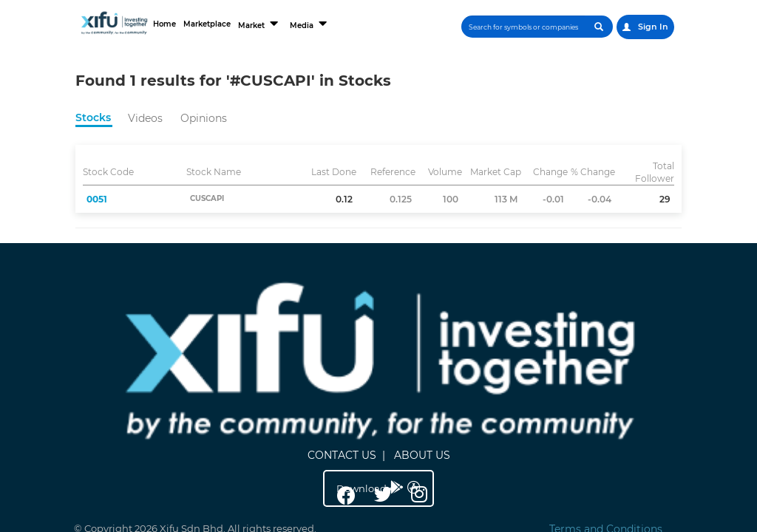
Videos (145, 118)
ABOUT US (452, 313)
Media (321, 23)
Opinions (204, 118)
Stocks (93, 117)
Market (271, 23)
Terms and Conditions (606, 364)
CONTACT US (372, 313)
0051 (97, 199)
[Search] (523, 27)
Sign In (645, 27)
